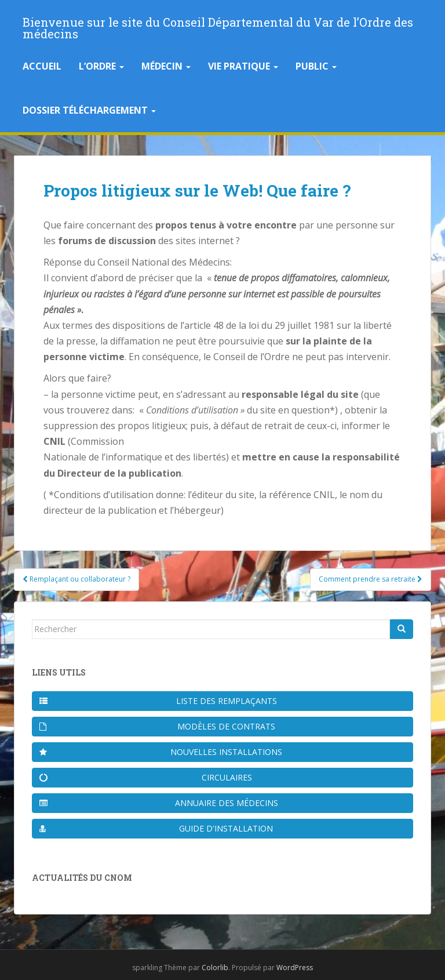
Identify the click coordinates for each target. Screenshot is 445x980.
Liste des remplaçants (158, 701)
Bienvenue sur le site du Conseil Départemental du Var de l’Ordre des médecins (218, 26)
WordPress (295, 968)
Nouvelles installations (161, 752)
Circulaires (146, 777)
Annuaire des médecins (159, 803)
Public (316, 66)
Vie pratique (243, 66)
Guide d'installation (156, 828)
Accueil (42, 66)
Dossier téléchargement (89, 110)
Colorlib (215, 968)
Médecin (166, 66)
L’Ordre (101, 66)
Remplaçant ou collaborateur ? (76, 579)
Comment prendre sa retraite (371, 579)
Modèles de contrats (157, 726)
